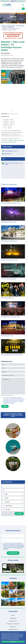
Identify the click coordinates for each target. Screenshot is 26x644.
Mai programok (5, 1)
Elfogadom (13, 642)
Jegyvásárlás (21, 1)
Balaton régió (11, 26)
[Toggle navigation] (23, 5)
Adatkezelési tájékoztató (13, 624)
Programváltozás (13, 629)
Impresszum (13, 627)
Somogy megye (20, 26)
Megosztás (20, 571)
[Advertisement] (13, 102)
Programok (11, 27)
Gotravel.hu (10, 565)
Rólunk (13, 616)
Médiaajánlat (13, 618)
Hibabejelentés (13, 621)
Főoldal (3, 26)
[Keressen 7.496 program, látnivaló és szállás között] (12, 9)
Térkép (14, 1)
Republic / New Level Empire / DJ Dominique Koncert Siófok (13, 46)
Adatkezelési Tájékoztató (9, 403)
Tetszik (7, 571)
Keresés (19, 514)
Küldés (5, 406)
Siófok (4, 27)
